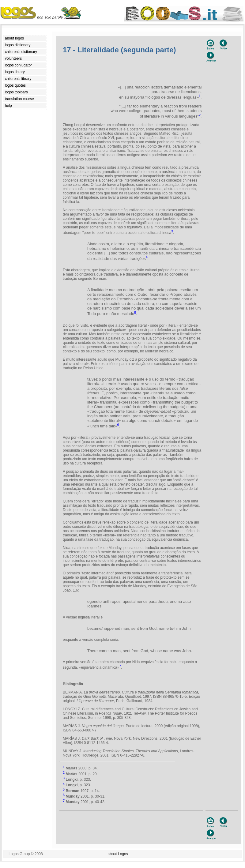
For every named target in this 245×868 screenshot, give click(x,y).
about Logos (118, 854)
